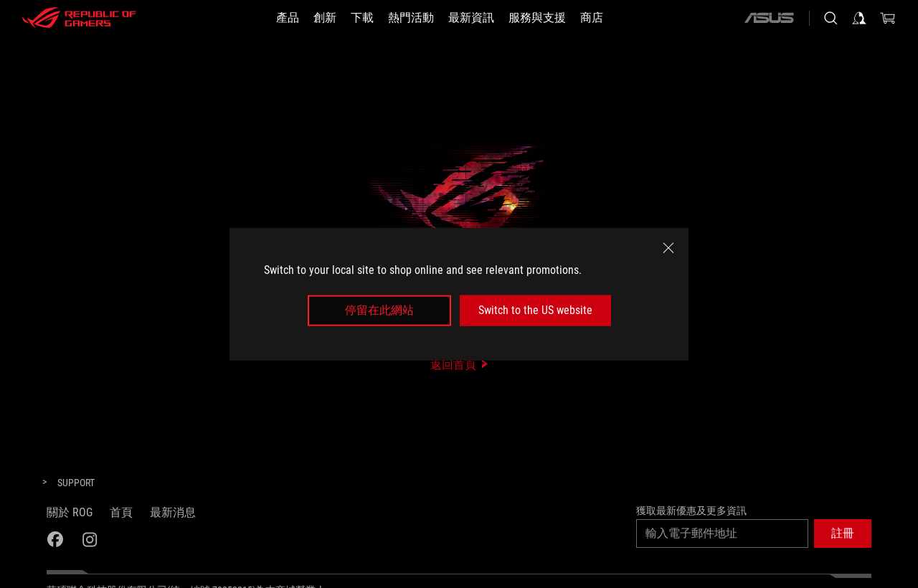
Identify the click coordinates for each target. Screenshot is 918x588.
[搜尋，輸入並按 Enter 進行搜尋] (831, 18)
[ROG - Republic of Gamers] (79, 18)
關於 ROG (70, 512)
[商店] (592, 18)
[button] (843, 534)
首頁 (121, 512)
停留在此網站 (379, 310)
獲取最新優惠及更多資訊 (691, 511)
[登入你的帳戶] (859, 18)
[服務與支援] (537, 18)
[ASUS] (769, 18)
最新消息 (173, 512)
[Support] (76, 483)
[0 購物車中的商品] (888, 18)
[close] (668, 248)
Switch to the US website (535, 310)
